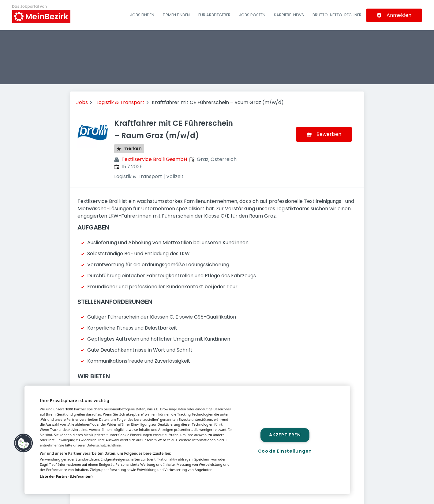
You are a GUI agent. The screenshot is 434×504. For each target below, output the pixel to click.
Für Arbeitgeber (214, 15)
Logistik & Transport (120, 102)
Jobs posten (252, 15)
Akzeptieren (285, 435)
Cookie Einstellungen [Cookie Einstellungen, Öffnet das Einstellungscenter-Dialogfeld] (285, 451)
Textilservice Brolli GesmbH (154, 159)
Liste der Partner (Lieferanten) (66, 476)
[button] (24, 443)
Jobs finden (142, 15)
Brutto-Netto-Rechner (337, 15)
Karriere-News (289, 15)
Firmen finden (176, 15)
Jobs (82, 102)
